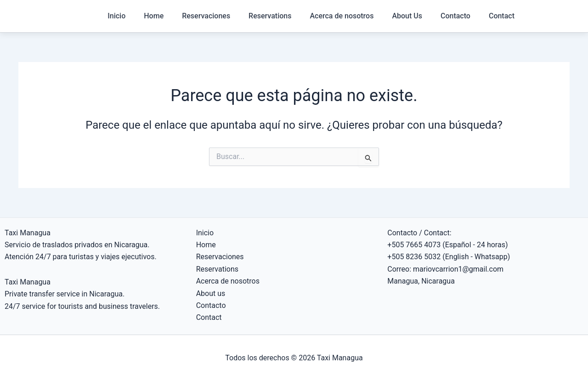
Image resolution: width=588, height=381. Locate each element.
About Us (407, 16)
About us (211, 293)
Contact (502, 16)
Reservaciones (206, 16)
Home (154, 16)
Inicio (116, 16)
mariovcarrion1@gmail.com (458, 269)
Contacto (455, 16)
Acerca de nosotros (342, 16)
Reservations (270, 16)
